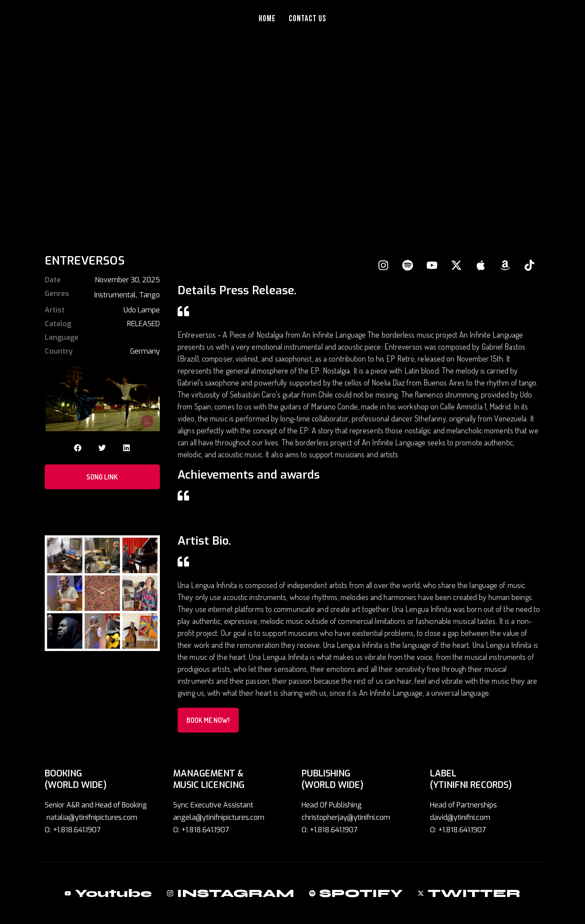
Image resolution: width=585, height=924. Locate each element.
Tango (149, 295)
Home (267, 19)
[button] (78, 448)
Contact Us (308, 19)
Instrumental (115, 295)
